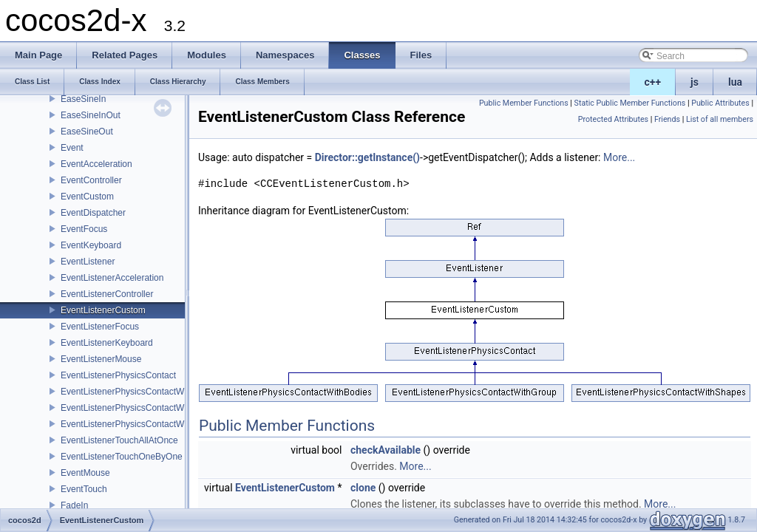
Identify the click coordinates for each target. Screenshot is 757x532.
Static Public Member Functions (630, 103)
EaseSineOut (87, 132)
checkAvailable (386, 450)
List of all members (720, 119)
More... (619, 157)
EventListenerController (107, 294)
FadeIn (74, 505)
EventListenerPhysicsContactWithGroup (139, 408)
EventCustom (87, 197)
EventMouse (85, 473)
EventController (91, 180)
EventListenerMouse (101, 359)
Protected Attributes (613, 119)
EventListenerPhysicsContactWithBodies (141, 392)
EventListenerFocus (100, 327)
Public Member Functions (524, 103)
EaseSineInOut (91, 115)
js (695, 82)
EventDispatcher (93, 213)
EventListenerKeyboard (107, 343)
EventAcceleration (96, 164)
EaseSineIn (83, 99)
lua (735, 82)
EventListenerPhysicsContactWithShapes (142, 424)
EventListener (88, 262)
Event (72, 148)
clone (363, 488)
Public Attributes (720, 103)
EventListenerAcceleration (112, 278)
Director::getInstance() (367, 157)
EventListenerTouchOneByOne (122, 457)
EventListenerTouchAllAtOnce (119, 440)
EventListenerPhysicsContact (118, 375)
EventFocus (84, 229)
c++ (653, 82)
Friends (667, 119)
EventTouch (84, 489)
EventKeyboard (91, 245)
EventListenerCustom (103, 310)
